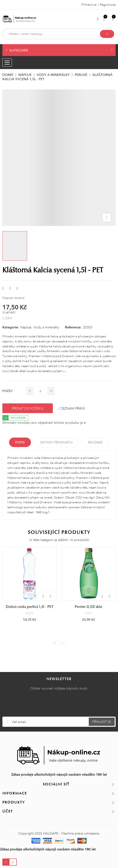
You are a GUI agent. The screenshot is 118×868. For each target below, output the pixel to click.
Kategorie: (11, 327)
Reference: (73, 327)
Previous (56, 643)
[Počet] (40, 391)
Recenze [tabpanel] (95, 442)
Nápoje (26, 327)
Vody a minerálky (46, 327)
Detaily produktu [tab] (56, 442)
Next (63, 643)
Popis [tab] (20, 442)
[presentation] (59, 705)
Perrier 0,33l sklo (88, 607)
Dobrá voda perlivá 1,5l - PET (29, 607)
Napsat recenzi (13, 298)
